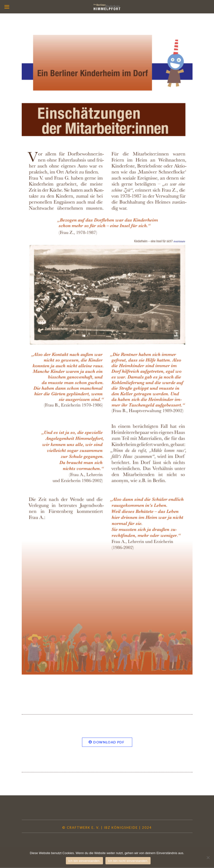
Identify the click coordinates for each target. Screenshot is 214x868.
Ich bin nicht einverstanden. (128, 861)
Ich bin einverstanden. (85, 861)
